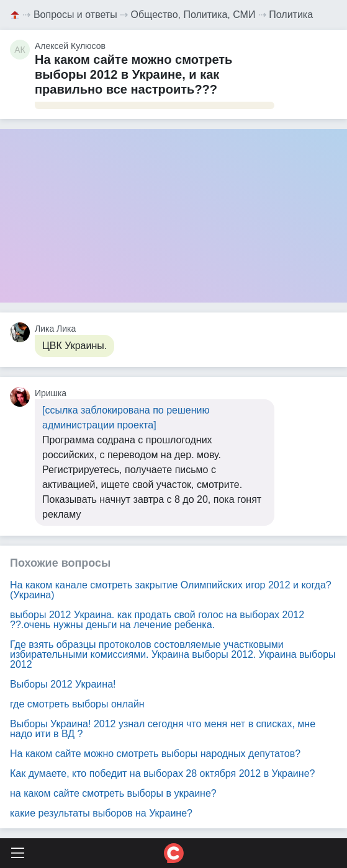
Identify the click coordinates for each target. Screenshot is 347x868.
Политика (291, 15)
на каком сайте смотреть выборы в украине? (113, 793)
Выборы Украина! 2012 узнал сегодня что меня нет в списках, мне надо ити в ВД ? (163, 729)
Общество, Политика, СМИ (193, 15)
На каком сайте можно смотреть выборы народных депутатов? (155, 754)
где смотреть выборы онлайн (77, 704)
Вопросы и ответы (75, 15)
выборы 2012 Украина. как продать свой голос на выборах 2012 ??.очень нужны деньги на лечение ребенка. (157, 620)
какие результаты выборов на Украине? (101, 813)
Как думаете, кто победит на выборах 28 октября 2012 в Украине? (162, 773)
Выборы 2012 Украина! (63, 684)
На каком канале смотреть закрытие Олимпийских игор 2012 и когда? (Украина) (171, 590)
